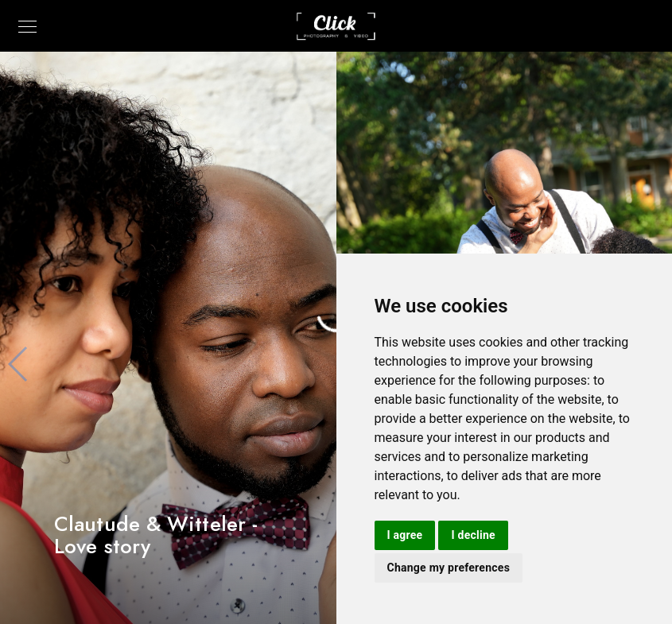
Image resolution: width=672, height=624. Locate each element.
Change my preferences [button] (449, 568)
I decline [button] (473, 535)
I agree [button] (405, 535)
